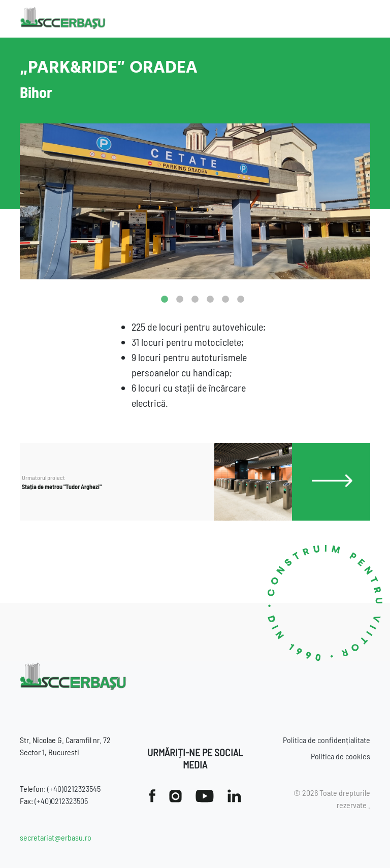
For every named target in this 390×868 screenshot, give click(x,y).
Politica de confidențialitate (327, 740)
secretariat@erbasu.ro (56, 837)
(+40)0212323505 (61, 801)
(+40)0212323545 (74, 789)
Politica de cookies (340, 756)
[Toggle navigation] (363, 19)
